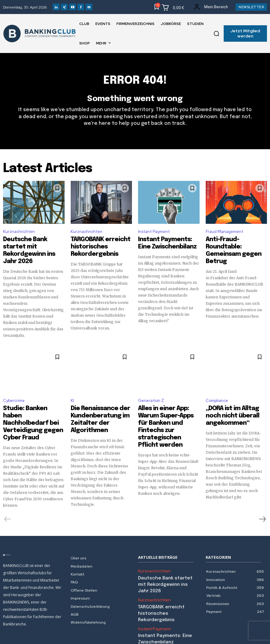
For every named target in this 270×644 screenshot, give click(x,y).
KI (72, 391)
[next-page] (262, 496)
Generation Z (151, 391)
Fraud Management (224, 235)
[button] (216, 33)
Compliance (217, 391)
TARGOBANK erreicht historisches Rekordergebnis (93, 248)
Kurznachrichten (19, 235)
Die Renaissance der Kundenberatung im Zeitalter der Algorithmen (98, 404)
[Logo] (34, 532)
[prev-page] (8, 496)
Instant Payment (154, 235)
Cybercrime (14, 391)
